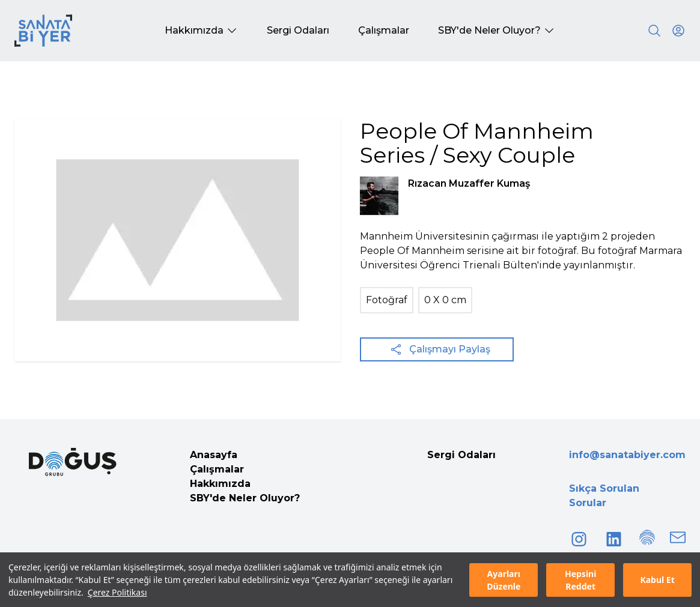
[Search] (654, 31)
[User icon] (678, 31)
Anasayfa (214, 455)
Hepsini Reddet (580, 580)
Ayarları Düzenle (504, 580)
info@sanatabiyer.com (627, 455)
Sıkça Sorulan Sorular (604, 496)
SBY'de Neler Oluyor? (245, 498)
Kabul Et (657, 580)
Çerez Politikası (117, 592)
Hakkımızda (220, 484)
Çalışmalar (217, 469)
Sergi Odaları (461, 455)
